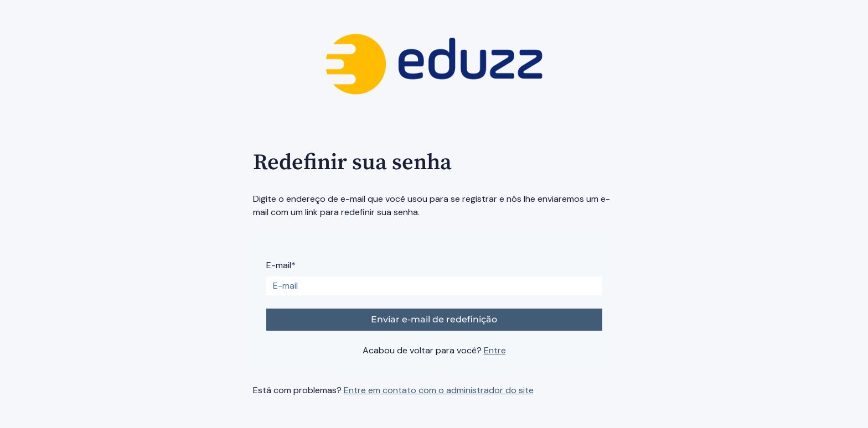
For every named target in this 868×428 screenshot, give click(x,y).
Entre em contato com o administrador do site (439, 390)
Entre (495, 350)
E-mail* (281, 265)
